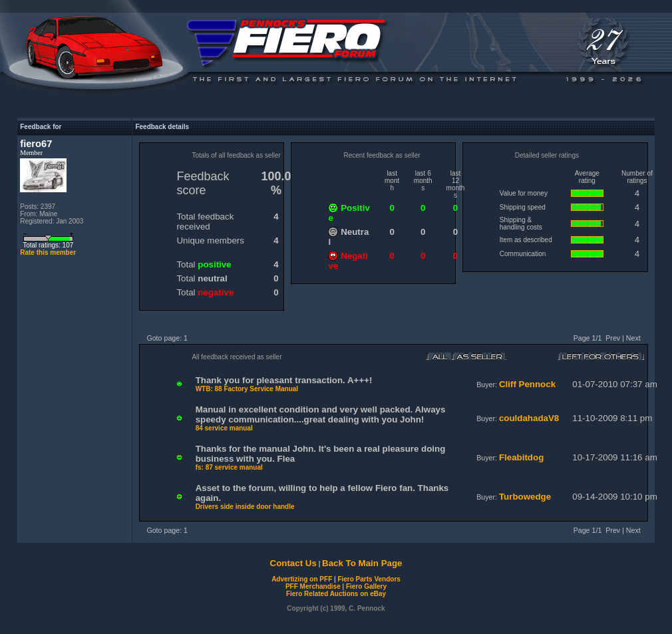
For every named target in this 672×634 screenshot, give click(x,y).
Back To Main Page (362, 563)
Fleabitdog (521, 457)
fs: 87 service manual (229, 467)
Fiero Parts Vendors (369, 579)
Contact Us (293, 563)
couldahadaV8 (529, 418)
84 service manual (224, 428)
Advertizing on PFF (302, 579)
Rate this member (48, 252)
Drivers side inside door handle (245, 507)
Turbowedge (525, 497)
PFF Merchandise (313, 586)
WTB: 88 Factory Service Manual (247, 389)
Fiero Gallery (366, 586)
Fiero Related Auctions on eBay (336, 594)
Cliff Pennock (527, 384)
